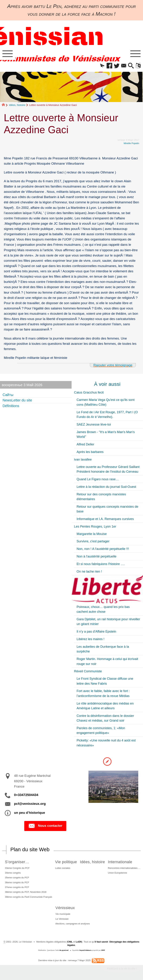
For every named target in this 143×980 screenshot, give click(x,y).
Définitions (11, 406)
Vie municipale (63, 914)
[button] (102, 66)
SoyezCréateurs (85, 950)
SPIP (103, 950)
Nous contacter (45, 826)
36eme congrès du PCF (17, 882)
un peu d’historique (30, 813)
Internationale (120, 862)
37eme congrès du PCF (17, 887)
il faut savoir (101, 942)
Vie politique (66, 862)
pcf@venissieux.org (30, 804)
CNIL (70, 942)
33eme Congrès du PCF (17, 868)
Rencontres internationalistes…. (124, 868)
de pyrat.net (64, 950)
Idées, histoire (17, 105)
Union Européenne (117, 873)
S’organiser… (17, 862)
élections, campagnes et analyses (73, 924)
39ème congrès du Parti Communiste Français (28, 897)
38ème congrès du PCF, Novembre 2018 (26, 892)
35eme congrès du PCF (17, 878)
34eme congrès (13, 873)
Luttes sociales (63, 868)
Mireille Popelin (131, 143)
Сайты (8, 395)
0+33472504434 (26, 795)
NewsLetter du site (17, 400)
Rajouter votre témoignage (113, 365)
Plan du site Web (30, 849)
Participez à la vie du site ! (122, 969)
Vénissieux (65, 908)
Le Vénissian (62, 919)
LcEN (79, 942)
